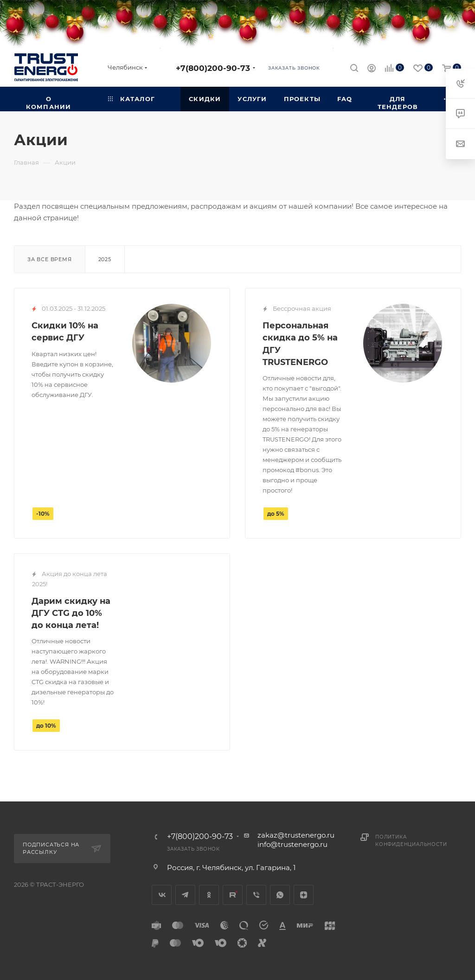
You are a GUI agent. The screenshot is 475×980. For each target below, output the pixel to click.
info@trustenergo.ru (292, 844)
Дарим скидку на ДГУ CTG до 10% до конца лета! (71, 613)
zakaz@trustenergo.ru (296, 835)
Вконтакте (162, 895)
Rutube (233, 895)
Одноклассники (209, 895)
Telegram (185, 895)
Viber (256, 895)
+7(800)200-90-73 (213, 68)
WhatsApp (280, 895)
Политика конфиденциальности (411, 841)
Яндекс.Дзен (304, 895)
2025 (105, 259)
